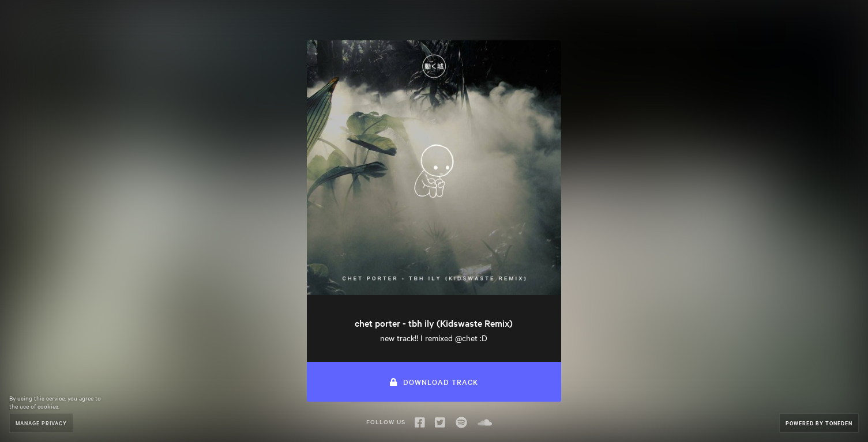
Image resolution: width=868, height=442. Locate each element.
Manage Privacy (41, 423)
